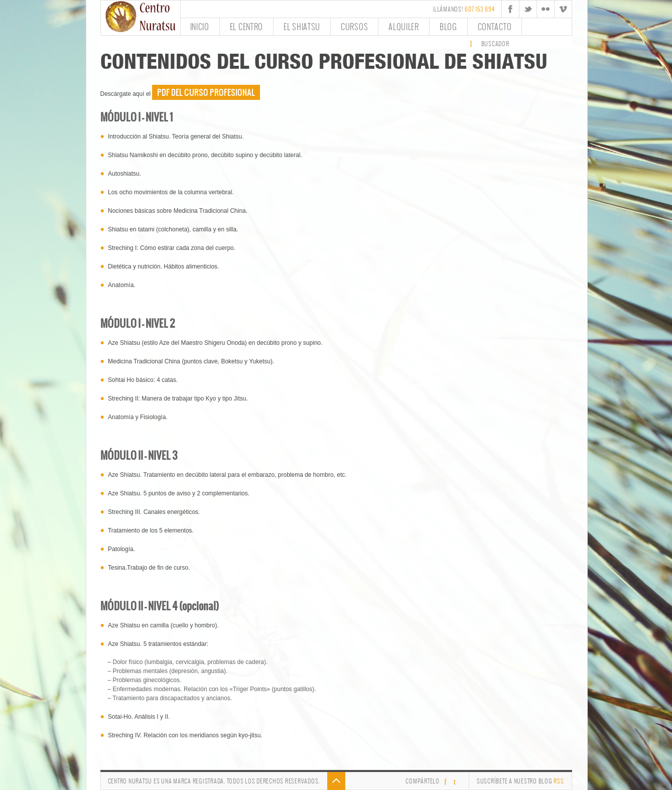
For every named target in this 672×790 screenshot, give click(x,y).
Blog (448, 26)
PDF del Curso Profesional (206, 92)
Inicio (200, 26)
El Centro (246, 26)
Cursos (354, 26)
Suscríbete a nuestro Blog (520, 781)
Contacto (495, 26)
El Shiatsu (302, 26)
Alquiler (404, 26)
